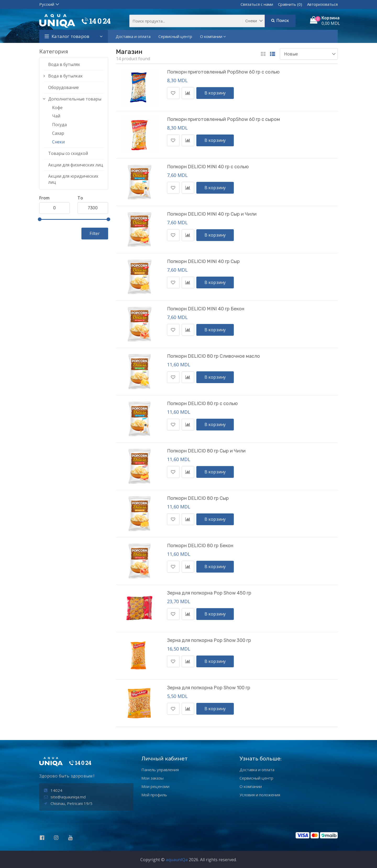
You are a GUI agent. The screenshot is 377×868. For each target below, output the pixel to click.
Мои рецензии (155, 786)
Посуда (59, 125)
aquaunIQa (177, 860)
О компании (213, 36)
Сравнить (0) (290, 4)
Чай (56, 116)
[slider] (40, 219)
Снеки (58, 142)
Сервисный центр (175, 36)
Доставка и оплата (133, 36)
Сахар (58, 133)
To (80, 198)
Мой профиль (154, 795)
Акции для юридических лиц (73, 179)
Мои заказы (153, 778)
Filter (95, 233)
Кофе (57, 108)
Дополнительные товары (75, 99)
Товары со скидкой (68, 153)
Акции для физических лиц (76, 165)
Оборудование (63, 87)
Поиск (280, 21)
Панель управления (160, 770)
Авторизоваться (322, 4)
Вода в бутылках (65, 76)
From (44, 198)
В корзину (215, 93)
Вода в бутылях (64, 64)
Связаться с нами (257, 4)
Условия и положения (260, 795)
